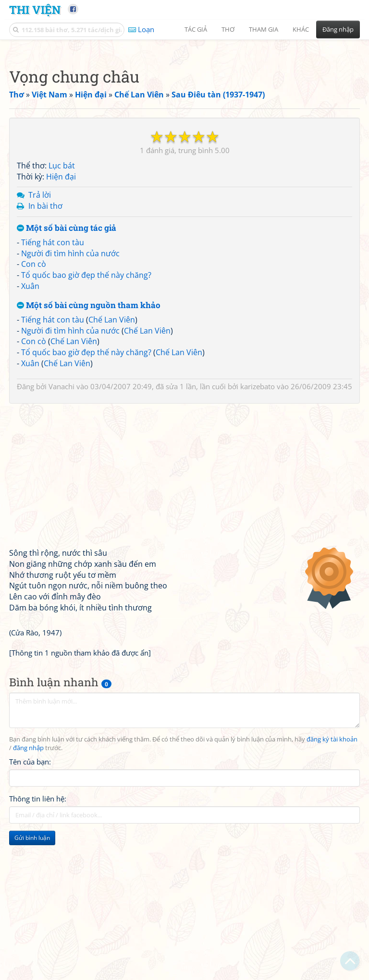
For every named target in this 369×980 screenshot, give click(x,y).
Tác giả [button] (196, 29)
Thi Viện (35, 9)
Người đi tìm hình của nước (70, 388)
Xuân (30, 420)
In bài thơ (45, 340)
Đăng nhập (338, 29)
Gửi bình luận (32, 972)
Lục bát (62, 300)
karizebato (258, 521)
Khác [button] (301, 29)
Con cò (34, 398)
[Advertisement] (184, 113)
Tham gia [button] (264, 29)
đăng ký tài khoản (332, 874)
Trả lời (40, 329)
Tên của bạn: (30, 896)
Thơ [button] (228, 29)
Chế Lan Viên (112, 454)
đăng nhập (28, 882)
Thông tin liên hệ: (38, 933)
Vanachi (61, 521)
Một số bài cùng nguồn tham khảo (89, 440)
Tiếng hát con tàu (53, 377)
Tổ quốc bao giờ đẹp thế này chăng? (86, 409)
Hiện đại (61, 311)
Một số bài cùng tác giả (67, 363)
